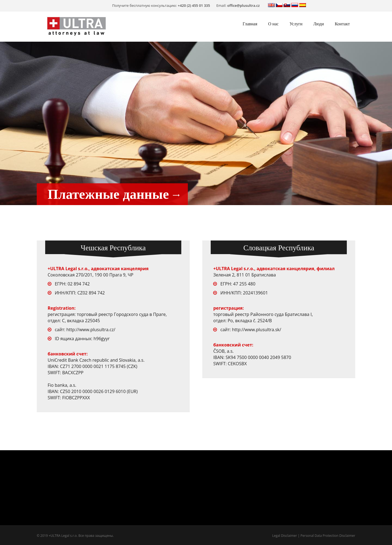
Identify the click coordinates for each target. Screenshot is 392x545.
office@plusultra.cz (244, 5)
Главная (250, 24)
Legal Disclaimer (285, 536)
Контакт (342, 24)
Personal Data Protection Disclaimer (328, 536)
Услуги (296, 24)
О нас (273, 24)
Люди (319, 24)
